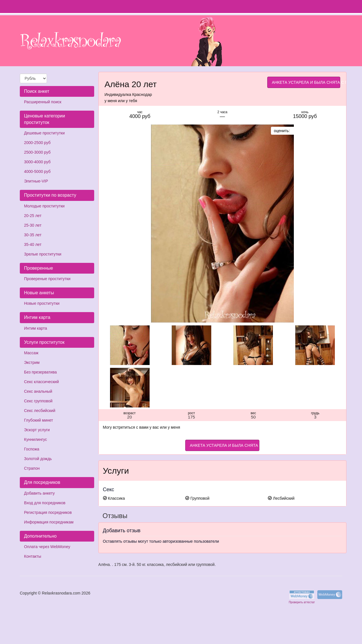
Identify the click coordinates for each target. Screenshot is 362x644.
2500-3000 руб (37, 152)
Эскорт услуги (37, 430)
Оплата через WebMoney (47, 547)
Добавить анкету (39, 493)
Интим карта (35, 328)
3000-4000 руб (37, 162)
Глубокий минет (39, 420)
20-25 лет (33, 216)
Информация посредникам (49, 522)
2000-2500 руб (37, 143)
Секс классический (41, 382)
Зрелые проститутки (43, 254)
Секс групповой (38, 401)
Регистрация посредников (48, 512)
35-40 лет (33, 244)
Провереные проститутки (47, 279)
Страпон (32, 468)
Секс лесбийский (40, 411)
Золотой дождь (38, 459)
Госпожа (32, 449)
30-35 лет (33, 235)
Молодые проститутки (44, 206)
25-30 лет (33, 225)
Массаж (31, 353)
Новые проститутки (42, 303)
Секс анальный (38, 391)
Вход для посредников (45, 503)
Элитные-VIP (36, 181)
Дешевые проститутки (44, 133)
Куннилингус (35, 439)
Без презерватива (40, 372)
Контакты (33, 556)
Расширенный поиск (43, 102)
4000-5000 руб (37, 171)
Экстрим (32, 362)
